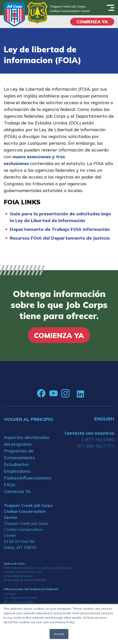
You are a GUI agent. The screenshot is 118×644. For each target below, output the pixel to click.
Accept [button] (59, 634)
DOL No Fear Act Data (19, 602)
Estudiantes (16, 464)
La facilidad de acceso (18, 576)
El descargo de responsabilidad (25, 580)
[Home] (14, 14)
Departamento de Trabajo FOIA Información (60, 229)
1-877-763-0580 (98, 440)
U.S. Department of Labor (21, 598)
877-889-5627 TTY (96, 446)
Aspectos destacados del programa (27, 441)
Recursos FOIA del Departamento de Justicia (60, 238)
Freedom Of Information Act (23, 572)
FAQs (10, 485)
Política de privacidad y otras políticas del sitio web (38, 568)
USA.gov (10, 594)
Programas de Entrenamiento (19, 454)
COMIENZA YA (92, 22)
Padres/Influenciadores (28, 478)
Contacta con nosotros (89, 433)
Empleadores (17, 471)
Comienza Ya (17, 491)
